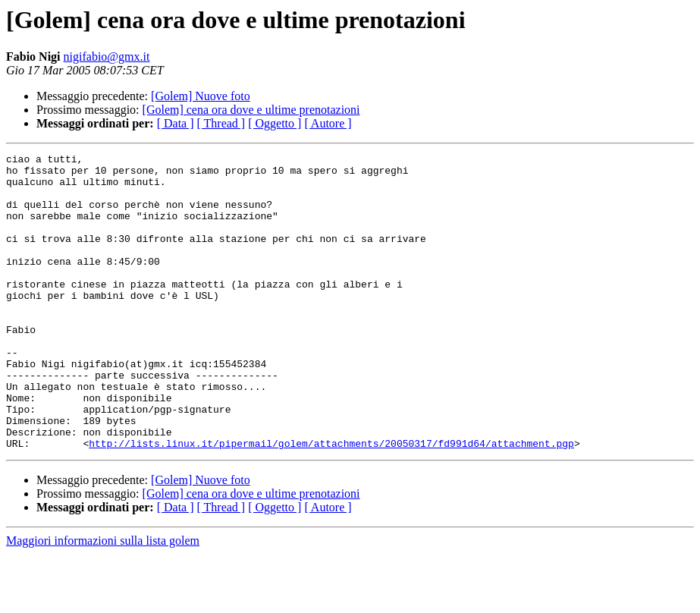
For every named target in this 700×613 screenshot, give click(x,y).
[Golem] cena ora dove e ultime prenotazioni (251, 110)
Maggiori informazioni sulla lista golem (103, 600)
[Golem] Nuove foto (201, 96)
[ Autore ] (328, 123)
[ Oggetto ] (275, 123)
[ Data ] (176, 123)
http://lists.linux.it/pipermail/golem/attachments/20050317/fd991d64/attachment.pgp (331, 502)
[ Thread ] (221, 123)
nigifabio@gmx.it (107, 57)
